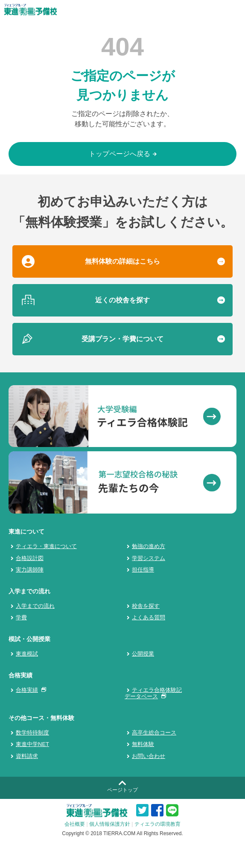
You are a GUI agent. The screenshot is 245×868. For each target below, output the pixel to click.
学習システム (149, 558)
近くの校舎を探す (122, 300)
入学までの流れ (35, 606)
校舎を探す (146, 606)
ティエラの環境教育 (157, 824)
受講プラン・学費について (122, 339)
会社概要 (75, 824)
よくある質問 (149, 617)
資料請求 (27, 756)
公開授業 (143, 654)
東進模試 (27, 654)
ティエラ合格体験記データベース (153, 693)
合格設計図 (30, 558)
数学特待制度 (32, 733)
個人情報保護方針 (110, 824)
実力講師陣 (30, 570)
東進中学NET (32, 744)
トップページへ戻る (123, 154)
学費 (21, 617)
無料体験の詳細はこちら (122, 261)
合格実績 (29, 690)
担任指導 (143, 570)
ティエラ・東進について (46, 546)
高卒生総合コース (154, 733)
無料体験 (143, 744)
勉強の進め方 (149, 546)
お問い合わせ (149, 756)
